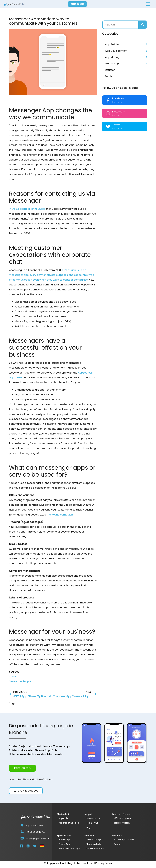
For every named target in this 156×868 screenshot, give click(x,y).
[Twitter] (108, 126)
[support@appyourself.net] (22, 838)
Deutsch (110, 70)
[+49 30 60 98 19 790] (22, 832)
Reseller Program (122, 823)
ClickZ (13, 677)
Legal (71, 863)
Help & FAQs (92, 823)
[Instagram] (108, 113)
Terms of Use (85, 863)
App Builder (112, 44)
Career (117, 844)
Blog (88, 827)
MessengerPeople (20, 681)
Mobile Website (94, 844)
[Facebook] (108, 100)
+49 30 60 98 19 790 (35, 832)
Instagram (119, 112)
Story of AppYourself (124, 839)
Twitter (116, 125)
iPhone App (64, 844)
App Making (112, 57)
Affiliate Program (122, 818)
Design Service (94, 818)
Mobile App (112, 64)
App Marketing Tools (69, 823)
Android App (65, 839)
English (109, 76)
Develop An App (94, 839)
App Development (116, 51)
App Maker (64, 818)
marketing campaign (60, 515)
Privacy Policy (104, 863)
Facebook (118, 98)
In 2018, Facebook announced (27, 209)
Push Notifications (95, 849)
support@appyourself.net (38, 838)
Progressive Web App (70, 849)
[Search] (143, 25)
